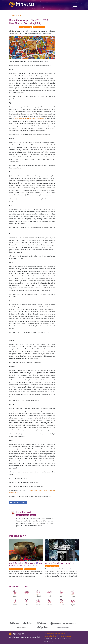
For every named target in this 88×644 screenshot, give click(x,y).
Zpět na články (16, 16)
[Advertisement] (68, 48)
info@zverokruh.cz (65, 636)
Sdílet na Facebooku (18, 503)
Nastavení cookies (50, 636)
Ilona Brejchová (24, 512)
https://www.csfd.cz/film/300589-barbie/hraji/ (30, 119)
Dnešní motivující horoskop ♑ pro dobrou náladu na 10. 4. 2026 (26, 564)
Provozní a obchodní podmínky (54, 634)
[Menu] (75, 5)
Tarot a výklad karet (39, 27)
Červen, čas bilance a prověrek (60, 563)
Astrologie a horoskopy (26, 27)
